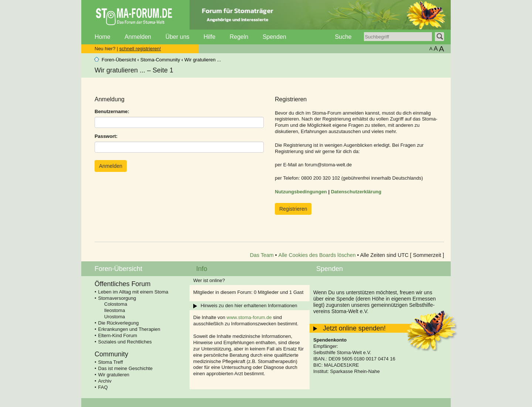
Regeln (239, 37)
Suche (343, 37)
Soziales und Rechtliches (125, 342)
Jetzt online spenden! (354, 328)
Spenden (274, 37)
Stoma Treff (111, 362)
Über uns (178, 37)
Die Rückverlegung (119, 323)
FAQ (103, 387)
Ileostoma (115, 310)
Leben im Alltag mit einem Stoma (133, 292)
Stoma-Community (160, 60)
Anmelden (138, 37)
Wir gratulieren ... (203, 60)
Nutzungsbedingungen (301, 192)
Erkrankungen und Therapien (129, 329)
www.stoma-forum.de (249, 317)
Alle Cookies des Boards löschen (317, 255)
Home (103, 37)
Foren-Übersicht (119, 60)
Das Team (262, 255)
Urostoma (115, 317)
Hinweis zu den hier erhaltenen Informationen (249, 306)
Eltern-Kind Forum (118, 335)
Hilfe (209, 37)
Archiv (105, 381)
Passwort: (106, 136)
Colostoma (116, 304)
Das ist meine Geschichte (125, 368)
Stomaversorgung (117, 298)
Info (202, 269)
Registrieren (293, 209)
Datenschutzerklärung (356, 192)
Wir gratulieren (114, 375)
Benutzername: (112, 111)
